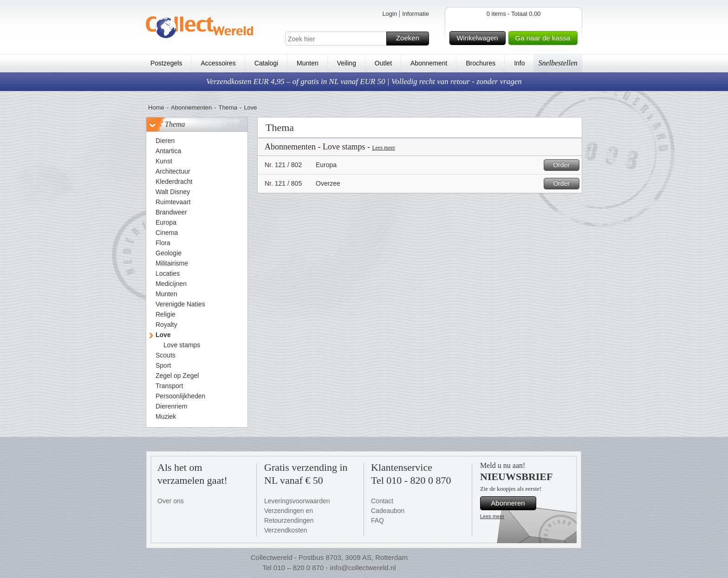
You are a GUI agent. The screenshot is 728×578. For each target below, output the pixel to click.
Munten (308, 63)
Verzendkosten (286, 530)
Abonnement (429, 63)
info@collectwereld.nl (363, 568)
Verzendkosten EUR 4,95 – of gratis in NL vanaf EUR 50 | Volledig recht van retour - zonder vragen (364, 81)
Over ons (171, 501)
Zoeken (411, 39)
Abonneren (512, 503)
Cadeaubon (388, 511)
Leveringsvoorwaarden (297, 501)
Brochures (481, 63)
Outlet (383, 63)
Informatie (416, 14)
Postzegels (166, 63)
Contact (382, 501)
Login (390, 14)
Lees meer (383, 148)
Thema (228, 107)
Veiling (347, 63)
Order (565, 165)
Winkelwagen (479, 38)
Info (519, 63)
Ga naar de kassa (545, 38)
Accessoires (218, 63)
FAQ (377, 520)
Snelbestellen (558, 63)
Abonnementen (191, 107)
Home (156, 107)
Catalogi (266, 63)
